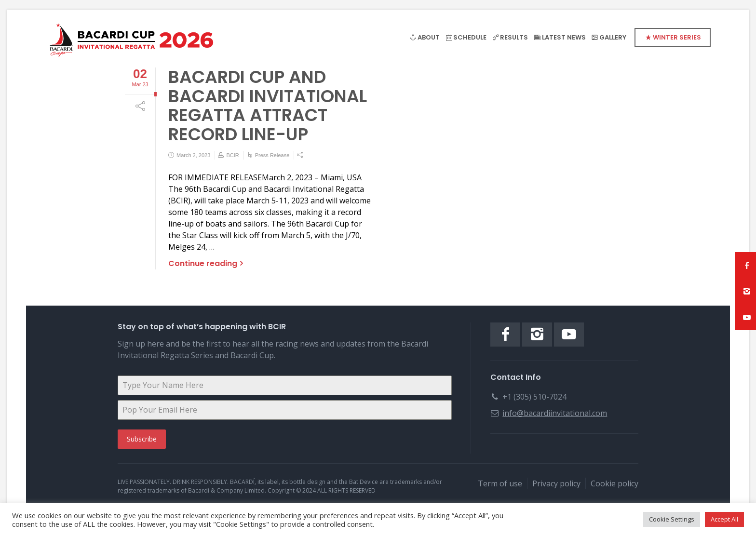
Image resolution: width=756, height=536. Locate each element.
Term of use (500, 483)
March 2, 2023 (193, 155)
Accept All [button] (724, 519)
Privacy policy (556, 483)
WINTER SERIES (677, 37)
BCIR (232, 155)
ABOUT (429, 37)
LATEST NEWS (564, 37)
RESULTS (514, 37)
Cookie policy (614, 483)
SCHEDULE (470, 37)
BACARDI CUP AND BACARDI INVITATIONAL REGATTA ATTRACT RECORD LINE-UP (268, 106)
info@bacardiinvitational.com (555, 413)
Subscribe (142, 439)
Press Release (272, 155)
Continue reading (203, 263)
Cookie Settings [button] (672, 519)
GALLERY (613, 37)
